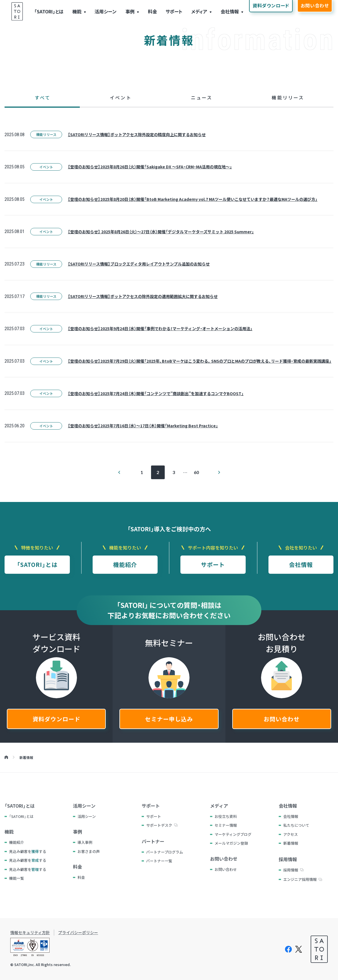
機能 (77, 11)
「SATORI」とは (49, 11)
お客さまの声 (89, 851)
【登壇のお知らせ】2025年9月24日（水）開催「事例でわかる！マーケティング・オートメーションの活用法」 (160, 328)
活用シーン (106, 11)
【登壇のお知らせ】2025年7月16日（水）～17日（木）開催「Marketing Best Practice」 (143, 426)
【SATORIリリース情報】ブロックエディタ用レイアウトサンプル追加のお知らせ (139, 264)
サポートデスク (159, 825)
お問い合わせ (282, 719)
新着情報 (291, 843)
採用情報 (291, 870)
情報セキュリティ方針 (30, 933)
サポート (174, 11)
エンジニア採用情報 (300, 879)
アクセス (291, 834)
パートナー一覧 (159, 861)
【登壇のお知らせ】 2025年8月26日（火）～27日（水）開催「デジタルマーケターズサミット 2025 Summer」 (161, 232)
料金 (152, 11)
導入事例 (85, 842)
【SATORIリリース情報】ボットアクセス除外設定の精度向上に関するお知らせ (137, 134)
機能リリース (46, 134)
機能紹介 (125, 564)
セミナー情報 (226, 825)
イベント (46, 167)
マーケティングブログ (233, 834)
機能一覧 (17, 878)
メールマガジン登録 (231, 843)
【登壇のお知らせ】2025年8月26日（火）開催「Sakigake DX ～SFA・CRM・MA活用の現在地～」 (150, 167)
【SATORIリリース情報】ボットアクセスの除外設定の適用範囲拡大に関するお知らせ (143, 296)
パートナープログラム (165, 852)
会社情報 (230, 11)
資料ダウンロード (56, 719)
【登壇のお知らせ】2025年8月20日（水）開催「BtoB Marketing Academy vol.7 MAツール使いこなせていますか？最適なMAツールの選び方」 (193, 199)
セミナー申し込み (169, 719)
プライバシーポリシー (78, 933)
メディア (199, 11)
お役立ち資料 (226, 816)
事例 (130, 11)
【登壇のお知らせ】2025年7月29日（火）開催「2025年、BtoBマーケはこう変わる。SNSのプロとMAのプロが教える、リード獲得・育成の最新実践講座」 (200, 361)
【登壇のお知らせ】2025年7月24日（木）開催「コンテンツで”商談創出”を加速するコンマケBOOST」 (156, 393)
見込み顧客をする (28, 851)
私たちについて (296, 825)
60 (196, 472)
